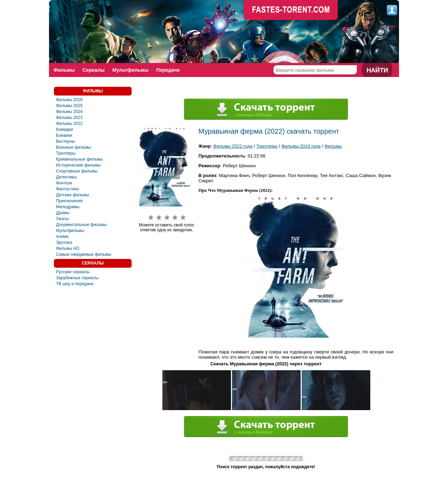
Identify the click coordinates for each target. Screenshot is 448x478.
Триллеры (66, 153)
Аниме (62, 237)
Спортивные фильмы (77, 171)
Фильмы (64, 70)
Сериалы (93, 70)
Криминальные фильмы (79, 159)
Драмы (63, 213)
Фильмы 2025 (69, 106)
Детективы (66, 177)
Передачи (168, 70)
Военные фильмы (73, 147)
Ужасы (62, 219)
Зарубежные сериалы (77, 278)
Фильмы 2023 (69, 118)
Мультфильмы (130, 70)
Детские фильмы (72, 195)
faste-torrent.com (291, 10)
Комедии (65, 129)
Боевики (64, 135)
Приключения (69, 201)
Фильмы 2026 (69, 100)
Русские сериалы (73, 272)
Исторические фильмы (78, 165)
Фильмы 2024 (69, 112)
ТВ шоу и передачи (75, 284)
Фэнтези (64, 183)
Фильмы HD (68, 248)
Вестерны (66, 141)
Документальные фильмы (81, 225)
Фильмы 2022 (69, 124)
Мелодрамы (68, 207)
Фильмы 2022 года (233, 146)
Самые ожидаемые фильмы (84, 254)
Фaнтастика (67, 189)
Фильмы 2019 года (301, 146)
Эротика (64, 242)
